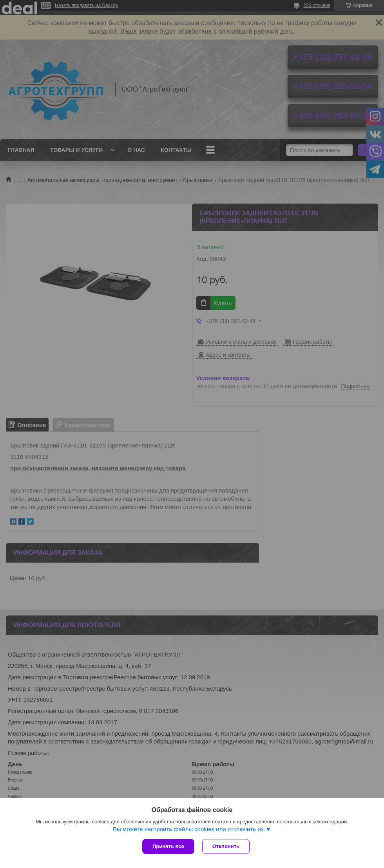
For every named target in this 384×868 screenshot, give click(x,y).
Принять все (168, 846)
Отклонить (226, 846)
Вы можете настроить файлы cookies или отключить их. (189, 829)
